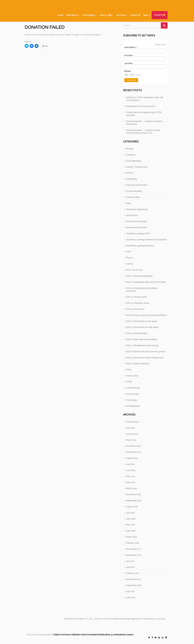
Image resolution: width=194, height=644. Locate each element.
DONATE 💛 (160, 15)
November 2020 (134, 452)
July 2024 (130, 428)
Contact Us (135, 15)
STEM (129, 382)
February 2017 (133, 573)
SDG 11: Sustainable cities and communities (146, 282)
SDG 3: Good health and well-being (142, 327)
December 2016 (133, 579)
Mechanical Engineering (137, 209)
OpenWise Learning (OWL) (138, 234)
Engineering (131, 179)
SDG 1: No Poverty (134, 270)
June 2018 (131, 519)
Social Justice (132, 376)
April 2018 (131, 531)
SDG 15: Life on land (135, 309)
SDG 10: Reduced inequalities (139, 276)
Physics (130, 258)
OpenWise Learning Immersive (140, 246)
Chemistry (131, 155)
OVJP (129, 252)
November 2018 (133, 494)
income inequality (134, 191)
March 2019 (131, 488)
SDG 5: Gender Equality (137, 333)
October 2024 (133, 422)
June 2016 (131, 598)
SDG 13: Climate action (136, 297)
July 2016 (130, 591)
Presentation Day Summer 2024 (141, 106)
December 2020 (133, 446)
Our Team (122, 15)
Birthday (127, 71)
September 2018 (134, 501)
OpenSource (132, 215)
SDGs (129, 370)
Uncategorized (133, 406)
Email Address (131, 47)
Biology (130, 149)
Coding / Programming (137, 167)
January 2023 (132, 434)
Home (60, 15)
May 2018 (131, 525)
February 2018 (133, 543)
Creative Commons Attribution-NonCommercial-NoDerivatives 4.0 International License (93, 635)
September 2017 (134, 555)
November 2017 (133, 549)
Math (128, 203)
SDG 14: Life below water (138, 303)
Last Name (129, 63)
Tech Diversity (133, 394)
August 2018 (132, 507)
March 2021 (131, 440)
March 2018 (131, 537)
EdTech (130, 173)
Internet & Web (133, 197)
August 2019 (132, 458)
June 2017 (131, 567)
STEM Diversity (133, 388)
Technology (132, 400)
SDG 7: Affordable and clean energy (142, 345)
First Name (129, 55)
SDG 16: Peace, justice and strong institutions (146, 315)
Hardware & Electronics (137, 185)
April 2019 (131, 482)
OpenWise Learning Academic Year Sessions (146, 240)
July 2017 (130, 561)
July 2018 (130, 513)
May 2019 (131, 476)
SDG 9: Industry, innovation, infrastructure (145, 358)
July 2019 (130, 464)
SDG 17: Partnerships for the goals (142, 321)
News (147, 15)
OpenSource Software (136, 227)
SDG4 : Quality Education (138, 364)
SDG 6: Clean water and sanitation (142, 339)
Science (130, 264)
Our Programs (90, 15)
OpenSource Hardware (137, 221)
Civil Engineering (133, 161)
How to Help (107, 15)
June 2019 (131, 470)
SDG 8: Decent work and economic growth (146, 352)
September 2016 (134, 585)
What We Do (73, 15)
